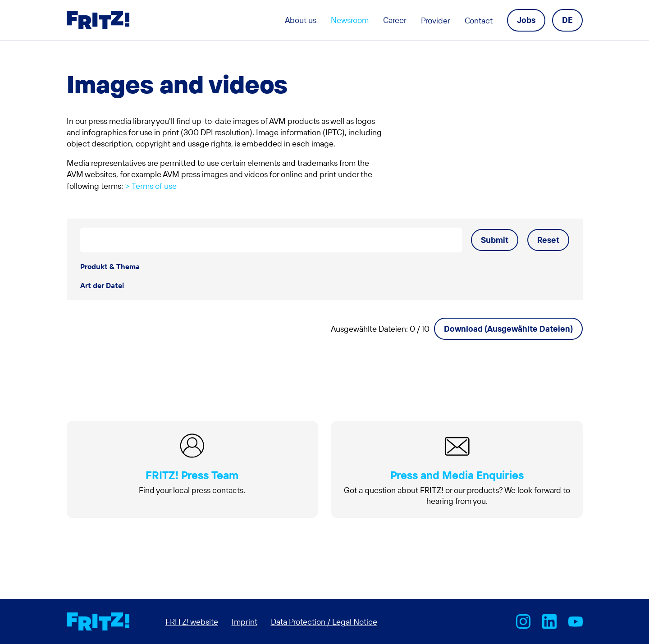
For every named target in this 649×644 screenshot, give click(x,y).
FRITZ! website (192, 622)
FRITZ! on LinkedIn (549, 621)
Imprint (245, 622)
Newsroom (350, 20)
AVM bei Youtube (576, 621)
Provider (436, 21)
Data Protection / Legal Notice (324, 622)
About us (301, 20)
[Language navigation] (567, 20)
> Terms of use (151, 186)
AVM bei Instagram (523, 621)
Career (395, 20)
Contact (479, 21)
